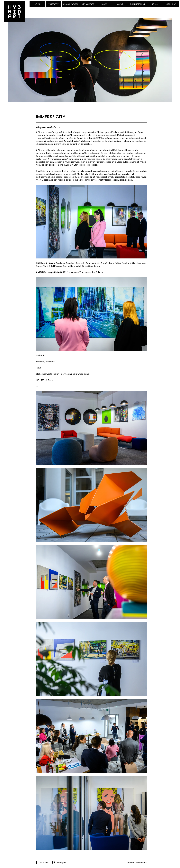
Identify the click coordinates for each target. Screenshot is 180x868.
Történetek (54, 4)
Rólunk (155, 4)
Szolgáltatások (71, 4)
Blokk (104, 4)
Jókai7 (120, 4)
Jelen (37, 4)
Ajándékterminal (137, 4)
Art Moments (88, 4)
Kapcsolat (171, 4)
